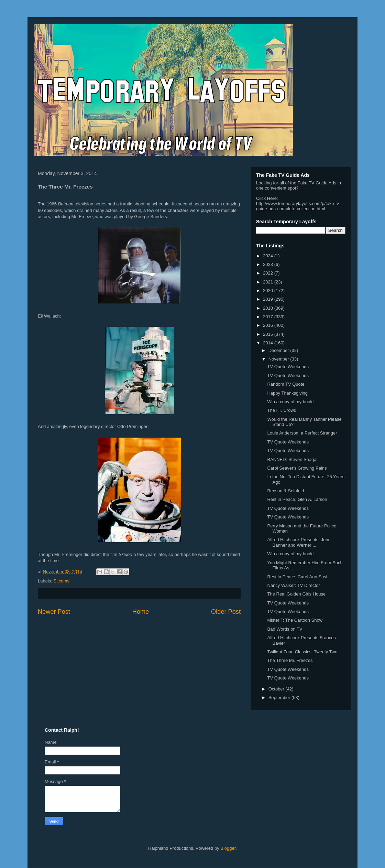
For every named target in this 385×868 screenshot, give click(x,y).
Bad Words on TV (285, 629)
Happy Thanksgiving (287, 393)
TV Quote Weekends (288, 367)
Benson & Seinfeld (285, 491)
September (280, 698)
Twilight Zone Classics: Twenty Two (302, 652)
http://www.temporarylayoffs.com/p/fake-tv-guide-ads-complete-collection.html (298, 206)
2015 (269, 334)
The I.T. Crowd (282, 410)
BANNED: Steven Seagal (292, 459)
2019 (269, 299)
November (279, 359)
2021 (269, 282)
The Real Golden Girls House (296, 594)
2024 (269, 256)
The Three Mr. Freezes (290, 660)
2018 (269, 308)
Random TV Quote (286, 384)
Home (141, 612)
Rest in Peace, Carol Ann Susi (297, 577)
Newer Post (54, 612)
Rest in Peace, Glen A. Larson (297, 499)
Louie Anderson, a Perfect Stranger (302, 433)
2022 (269, 273)
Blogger (228, 848)
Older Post (226, 612)
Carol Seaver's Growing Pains (297, 468)
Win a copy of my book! (290, 402)
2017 (269, 317)
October (277, 689)
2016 (269, 325)
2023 (269, 264)
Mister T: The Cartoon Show (295, 620)
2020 (269, 291)
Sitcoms (62, 581)
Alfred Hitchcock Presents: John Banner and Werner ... (299, 542)
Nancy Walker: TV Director (293, 585)
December (279, 350)
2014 (269, 343)
